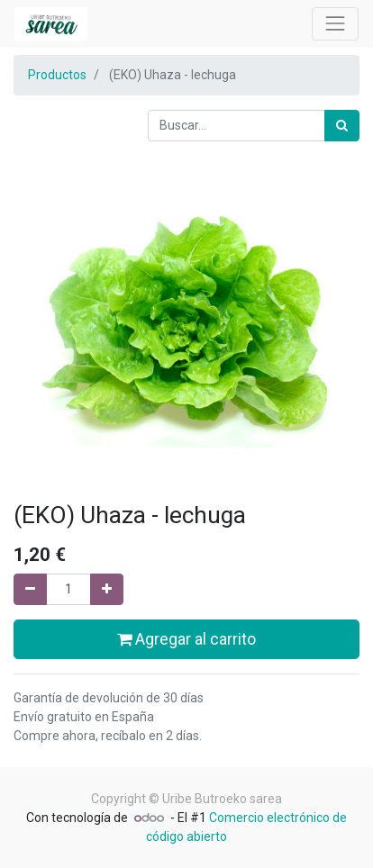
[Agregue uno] (107, 589)
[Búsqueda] (342, 126)
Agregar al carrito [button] (186, 639)
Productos (57, 75)
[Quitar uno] (30, 589)
